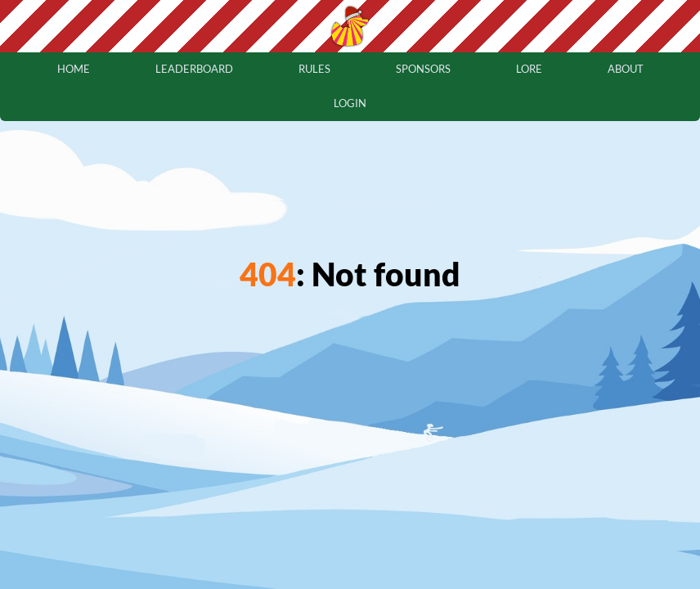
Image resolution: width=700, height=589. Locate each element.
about (626, 69)
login (350, 103)
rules (314, 69)
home (74, 69)
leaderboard (194, 69)
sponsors (423, 69)
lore (529, 69)
